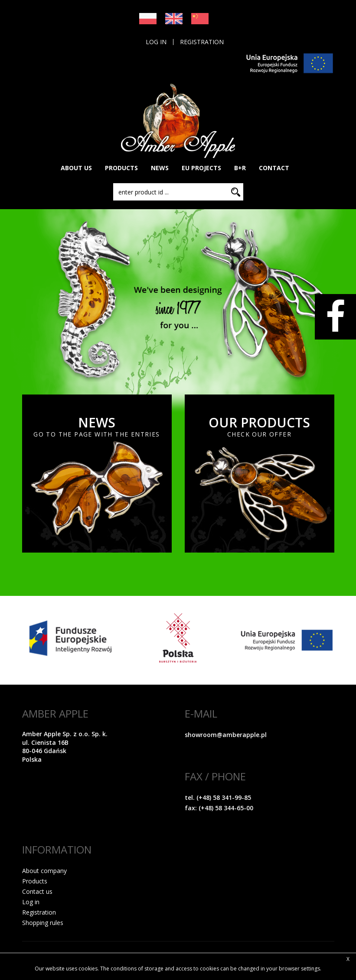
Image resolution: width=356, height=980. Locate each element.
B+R (240, 168)
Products (35, 881)
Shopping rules (43, 923)
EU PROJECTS (201, 168)
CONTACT (274, 168)
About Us (76, 168)
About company (44, 871)
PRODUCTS (121, 168)
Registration (202, 42)
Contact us (37, 891)
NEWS (160, 168)
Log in (156, 42)
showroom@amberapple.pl (226, 735)
